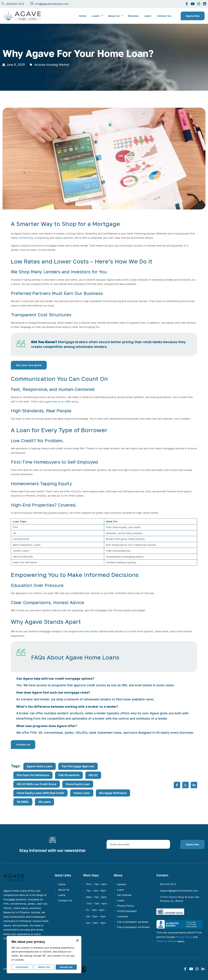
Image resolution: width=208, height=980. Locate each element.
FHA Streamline (69, 775)
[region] (44, 955)
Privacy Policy (125, 906)
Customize (22, 967)
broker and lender (87, 631)
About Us (116, 16)
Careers (122, 884)
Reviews (133, 16)
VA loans (44, 802)
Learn (148, 16)
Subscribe (193, 844)
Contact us (23, 744)
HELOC (93, 775)
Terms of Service (167, 941)
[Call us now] (3, 3)
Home (83, 16)
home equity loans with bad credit (40, 793)
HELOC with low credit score (37, 784)
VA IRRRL (23, 802)
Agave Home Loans (40, 766)
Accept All (66, 967)
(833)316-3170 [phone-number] (15, 4)
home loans (82, 793)
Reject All (44, 967)
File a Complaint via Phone (133, 927)
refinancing (26, 238)
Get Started (124, 895)
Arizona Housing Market (52, 65)
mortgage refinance (113, 793)
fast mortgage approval (78, 766)
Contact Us (164, 16)
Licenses (122, 916)
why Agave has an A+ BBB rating (59, 401)
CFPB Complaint (127, 911)
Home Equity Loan (78, 784)
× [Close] (77, 940)
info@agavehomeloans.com (52, 4)
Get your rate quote (29, 365)
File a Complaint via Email (133, 922)
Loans (98, 16)
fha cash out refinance (33, 775)
